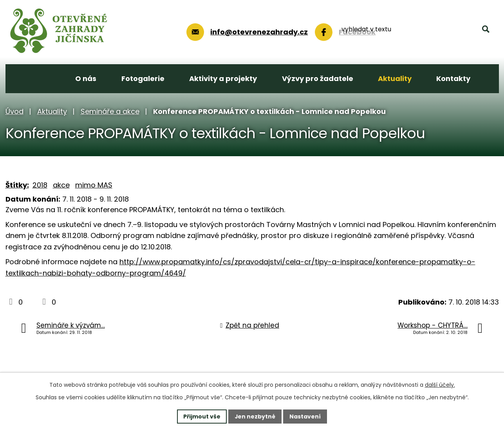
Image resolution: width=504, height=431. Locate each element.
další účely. (440, 385)
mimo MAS (94, 185)
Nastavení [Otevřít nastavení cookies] (305, 416)
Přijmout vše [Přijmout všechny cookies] (202, 416)
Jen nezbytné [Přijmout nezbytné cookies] (255, 416)
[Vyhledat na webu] (441, 31)
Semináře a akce (110, 111)
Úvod (14, 111)
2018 (40, 185)
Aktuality (52, 111)
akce (61, 185)
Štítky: (17, 185)
